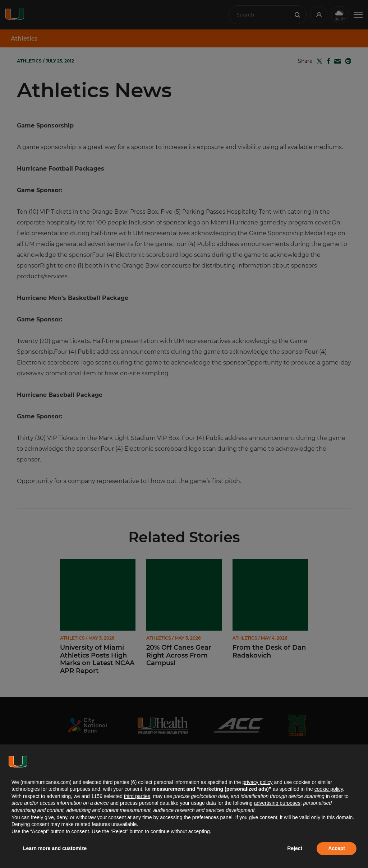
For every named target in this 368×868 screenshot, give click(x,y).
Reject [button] (295, 848)
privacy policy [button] (257, 782)
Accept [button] (337, 848)
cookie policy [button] (329, 789)
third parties (137, 796)
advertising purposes (277, 803)
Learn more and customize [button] (55, 848)
